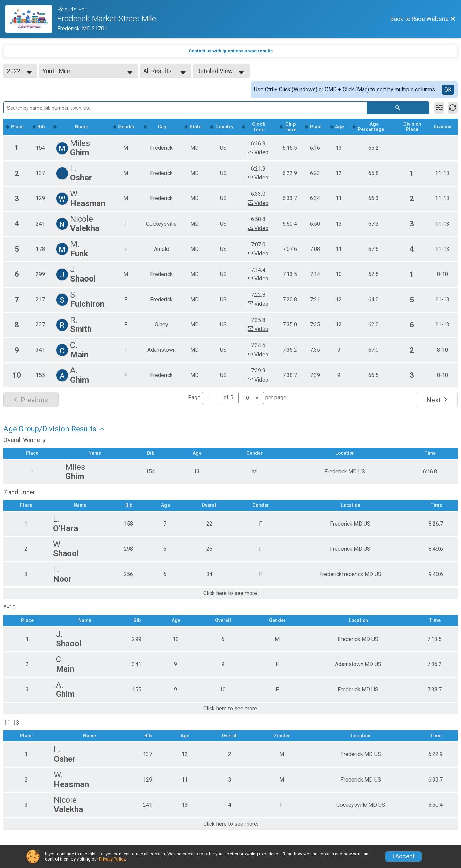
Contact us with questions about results (231, 51)
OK (448, 90)
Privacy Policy (112, 859)
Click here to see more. (231, 600)
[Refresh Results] (453, 108)
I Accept (403, 856)
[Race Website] (31, 19)
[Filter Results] (439, 108)
